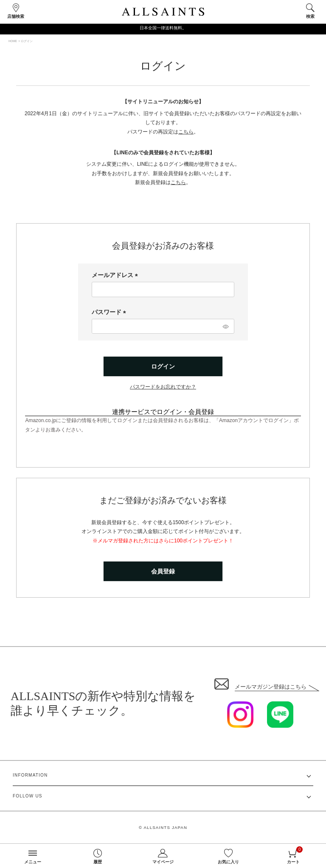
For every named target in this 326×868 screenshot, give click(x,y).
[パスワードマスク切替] (225, 326)
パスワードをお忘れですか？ (163, 387)
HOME (13, 41)
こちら (186, 132)
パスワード (110, 312)
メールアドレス (116, 275)
